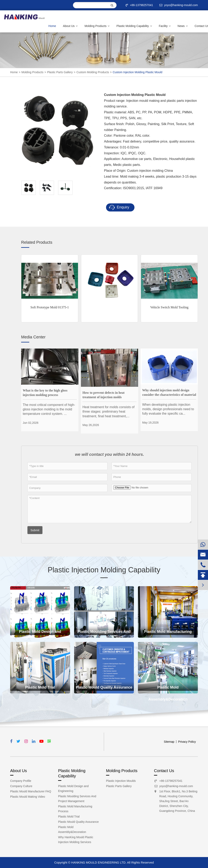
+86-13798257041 (140, 5)
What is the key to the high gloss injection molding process (45, 393)
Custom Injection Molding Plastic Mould (138, 72)
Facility (165, 26)
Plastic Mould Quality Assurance (104, 687)
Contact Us (164, 771)
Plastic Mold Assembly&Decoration (168, 689)
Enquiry (119, 208)
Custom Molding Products (93, 72)
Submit (35, 530)
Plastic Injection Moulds (121, 781)
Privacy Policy (187, 742)
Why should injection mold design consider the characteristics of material (169, 392)
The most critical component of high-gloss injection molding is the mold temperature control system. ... (49, 409)
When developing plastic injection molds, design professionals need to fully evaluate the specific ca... (168, 409)
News (183, 26)
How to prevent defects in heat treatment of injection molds (103, 395)
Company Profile (21, 781)
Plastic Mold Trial (40, 687)
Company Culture (21, 786)
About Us (70, 26)
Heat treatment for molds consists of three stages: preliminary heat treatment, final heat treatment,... (108, 412)
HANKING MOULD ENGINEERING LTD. (99, 862)
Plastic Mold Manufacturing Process (168, 634)
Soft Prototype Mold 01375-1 (50, 307)
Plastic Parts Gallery (60, 72)
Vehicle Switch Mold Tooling (169, 307)
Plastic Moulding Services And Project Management (104, 634)
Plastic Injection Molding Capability (104, 570)
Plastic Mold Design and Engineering (40, 634)
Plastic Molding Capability (134, 26)
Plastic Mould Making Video (28, 797)
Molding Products (97, 26)
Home (52, 26)
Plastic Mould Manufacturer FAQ (31, 791)
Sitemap (169, 742)
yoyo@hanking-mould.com (176, 786)
